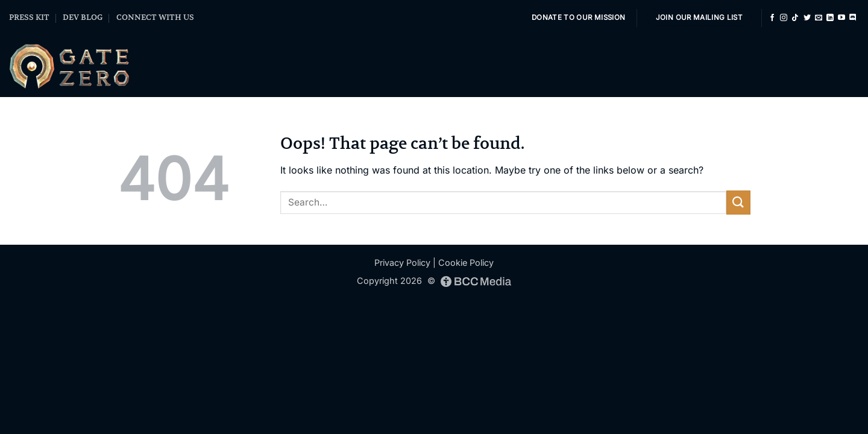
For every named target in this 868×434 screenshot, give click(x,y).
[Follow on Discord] (853, 18)
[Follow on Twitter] (807, 18)
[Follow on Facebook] (772, 18)
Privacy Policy (402, 263)
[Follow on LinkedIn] (830, 18)
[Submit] (738, 202)
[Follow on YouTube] (841, 18)
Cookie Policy (466, 263)
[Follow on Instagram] (784, 18)
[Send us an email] (819, 18)
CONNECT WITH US (155, 17)
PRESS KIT (29, 17)
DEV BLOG (83, 17)
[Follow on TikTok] (795, 18)
